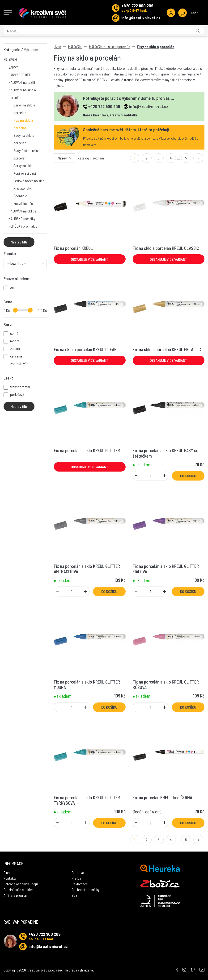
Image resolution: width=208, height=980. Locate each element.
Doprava (78, 872)
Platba (76, 878)
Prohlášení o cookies (19, 890)
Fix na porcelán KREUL (73, 248)
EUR (202, 13)
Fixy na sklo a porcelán (23, 124)
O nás (7, 872)
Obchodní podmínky (86, 890)
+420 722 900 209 (137, 6)
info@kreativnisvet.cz (141, 18)
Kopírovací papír (25, 173)
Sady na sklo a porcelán (24, 139)
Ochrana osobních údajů (21, 884)
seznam (98, 158)
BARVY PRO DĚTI (20, 75)
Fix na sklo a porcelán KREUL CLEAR (85, 349)
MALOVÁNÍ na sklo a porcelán (22, 94)
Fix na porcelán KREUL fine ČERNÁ (162, 797)
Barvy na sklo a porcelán (24, 109)
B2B (75, 895)
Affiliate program (16, 895)
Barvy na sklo (23, 166)
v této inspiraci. (160, 74)
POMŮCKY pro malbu (23, 226)
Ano (13, 287)
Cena (8, 302)
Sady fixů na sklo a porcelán (27, 154)
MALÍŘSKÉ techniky (22, 219)
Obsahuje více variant (90, 259)
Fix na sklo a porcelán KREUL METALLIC (167, 349)
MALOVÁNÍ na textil (22, 82)
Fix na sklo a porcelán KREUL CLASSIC (166, 248)
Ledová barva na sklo (29, 181)
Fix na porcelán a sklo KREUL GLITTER (87, 450)
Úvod (57, 46)
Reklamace (80, 884)
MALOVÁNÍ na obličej (23, 211)
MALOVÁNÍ (11, 60)
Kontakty (10, 878)
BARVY (13, 67)
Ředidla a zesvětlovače (23, 200)
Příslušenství (23, 188)
